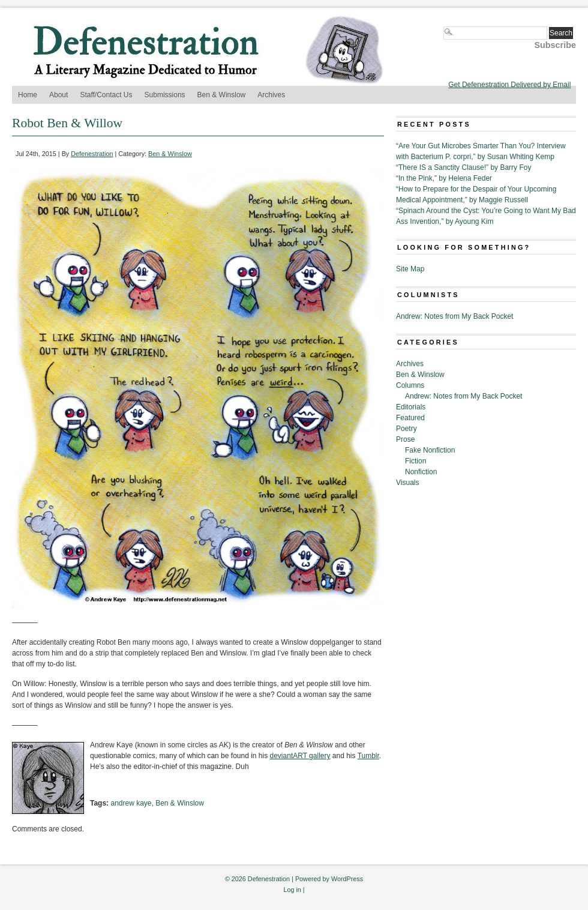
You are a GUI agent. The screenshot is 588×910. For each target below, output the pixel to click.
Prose (405, 439)
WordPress (347, 879)
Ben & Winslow (222, 95)
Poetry (406, 429)
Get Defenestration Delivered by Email (509, 85)
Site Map (410, 269)
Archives (271, 95)
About (58, 95)
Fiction (415, 461)
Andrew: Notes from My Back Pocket (454, 316)
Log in (292, 890)
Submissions (165, 95)
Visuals (407, 483)
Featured (410, 418)
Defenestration (92, 154)
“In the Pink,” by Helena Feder (444, 178)
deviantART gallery (300, 756)
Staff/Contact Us (106, 95)
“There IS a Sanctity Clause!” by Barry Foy (463, 167)
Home (28, 95)
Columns (410, 385)
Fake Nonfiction (430, 450)
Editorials (411, 407)
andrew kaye (131, 803)
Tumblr (368, 756)
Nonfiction (421, 472)
